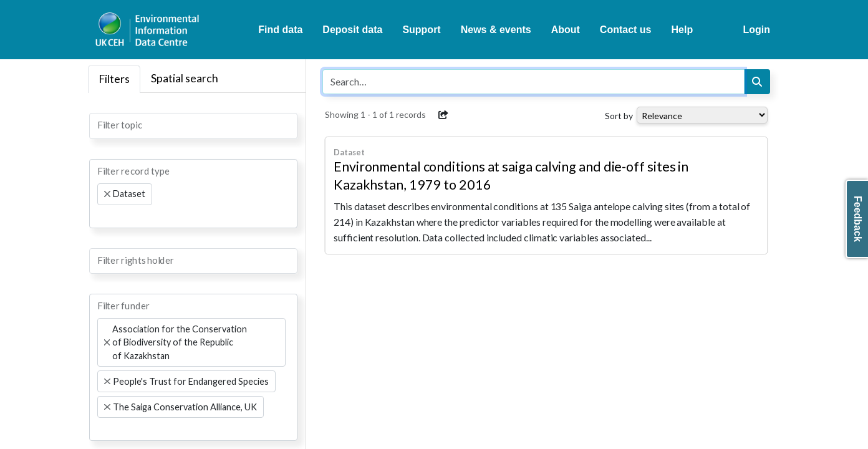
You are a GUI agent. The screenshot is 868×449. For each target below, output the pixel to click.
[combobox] (193, 126)
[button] (443, 115)
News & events (496, 30)
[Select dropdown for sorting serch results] (702, 115)
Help (682, 30)
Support (421, 30)
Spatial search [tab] (185, 78)
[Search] (757, 82)
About (566, 30)
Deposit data (352, 30)
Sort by (619, 116)
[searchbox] (101, 125)
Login (756, 30)
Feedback (858, 219)
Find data (280, 30)
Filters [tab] (114, 79)
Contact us (626, 30)
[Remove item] (107, 194)
